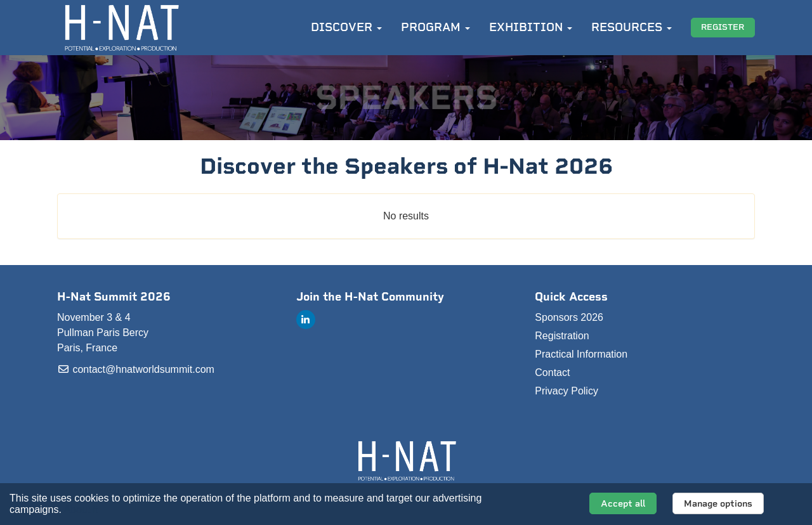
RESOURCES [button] (632, 27)
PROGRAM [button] (435, 27)
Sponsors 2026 (569, 317)
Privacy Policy (566, 391)
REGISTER (723, 27)
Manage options (718, 503)
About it (81, 509)
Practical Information (581, 354)
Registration (562, 336)
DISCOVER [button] (346, 27)
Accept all (623, 503)
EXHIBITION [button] (531, 27)
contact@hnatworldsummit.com (136, 369)
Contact (552, 373)
